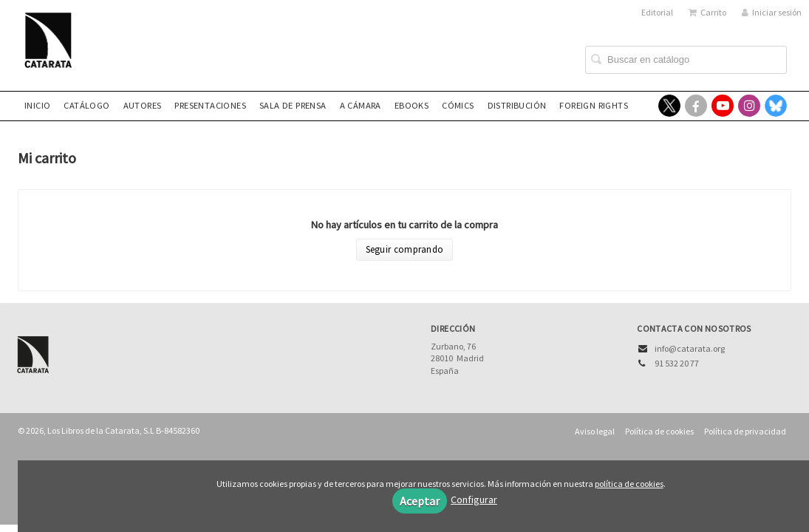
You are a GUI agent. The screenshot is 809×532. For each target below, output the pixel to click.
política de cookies (629, 484)
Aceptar (420, 501)
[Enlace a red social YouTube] (723, 106)
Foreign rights (594, 105)
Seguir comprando (405, 249)
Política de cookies (659, 431)
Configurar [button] (474, 499)
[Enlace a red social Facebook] (696, 106)
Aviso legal (595, 431)
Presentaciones (210, 105)
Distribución (517, 105)
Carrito (707, 12)
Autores (143, 105)
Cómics (458, 105)
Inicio (37, 105)
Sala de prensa (293, 105)
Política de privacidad (745, 431)
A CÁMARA (361, 105)
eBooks (412, 105)
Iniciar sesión (772, 12)
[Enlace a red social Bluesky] (776, 106)
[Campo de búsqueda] (686, 60)
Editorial (657, 12)
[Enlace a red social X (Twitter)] (669, 106)
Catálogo (86, 105)
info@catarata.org (690, 348)
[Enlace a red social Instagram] (749, 106)
